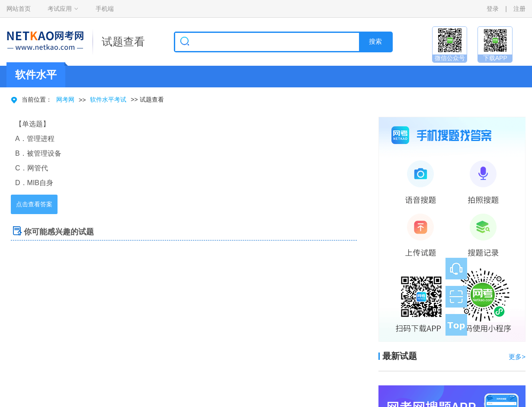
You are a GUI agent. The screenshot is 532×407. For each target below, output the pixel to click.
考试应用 (60, 9)
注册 (519, 9)
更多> (517, 357)
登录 (493, 9)
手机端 (105, 9)
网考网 (65, 99)
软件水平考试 (108, 99)
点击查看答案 (34, 204)
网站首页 (19, 9)
